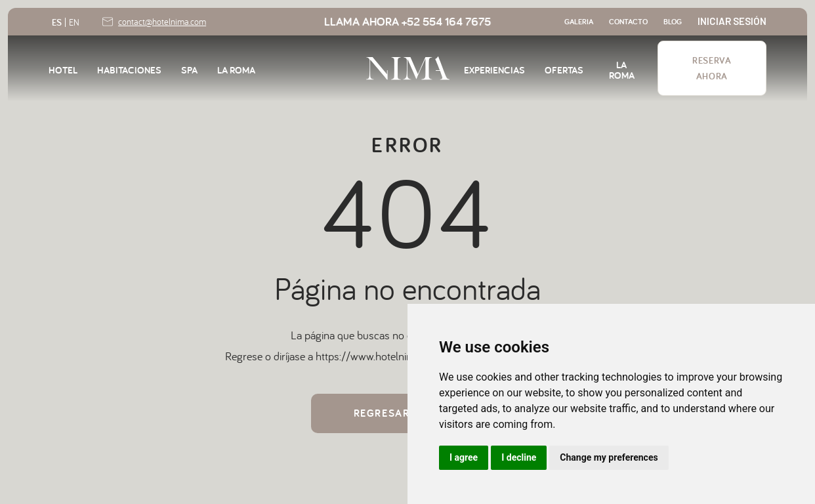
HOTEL (63, 69)
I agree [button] (464, 457)
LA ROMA (236, 69)
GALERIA (579, 22)
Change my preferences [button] (609, 457)
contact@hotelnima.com (162, 22)
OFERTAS (564, 69)
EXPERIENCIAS (494, 69)
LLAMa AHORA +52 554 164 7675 (407, 21)
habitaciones (129, 69)
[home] (408, 68)
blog (673, 22)
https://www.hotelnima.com (380, 356)
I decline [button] (519, 457)
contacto (628, 22)
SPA (189, 69)
